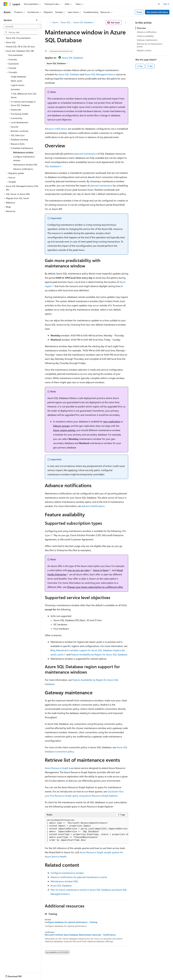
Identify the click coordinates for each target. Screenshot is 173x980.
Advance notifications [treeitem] (23, 169)
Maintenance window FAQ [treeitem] (25, 165)
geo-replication (112, 421)
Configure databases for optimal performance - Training (71, 922)
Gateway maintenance (147, 40)
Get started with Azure (157, 12)
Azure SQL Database (83, 22)
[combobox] (22, 26)
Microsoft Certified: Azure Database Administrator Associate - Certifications (80, 935)
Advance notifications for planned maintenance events (79, 877)
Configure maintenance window (67, 873)
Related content (144, 50)
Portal (139, 12)
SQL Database (52, 166)
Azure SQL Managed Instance (100, 74)
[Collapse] (37, 20)
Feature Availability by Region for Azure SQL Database (99, 654)
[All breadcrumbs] (47, 23)
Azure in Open (101, 570)
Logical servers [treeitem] (18, 85)
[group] (86, 830)
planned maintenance (86, 154)
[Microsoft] (6, 4)
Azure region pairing (64, 430)
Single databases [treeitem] (18, 77)
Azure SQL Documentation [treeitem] (18, 38)
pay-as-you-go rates (79, 570)
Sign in (166, 4)
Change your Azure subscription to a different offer (95, 587)
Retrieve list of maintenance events (150, 45)
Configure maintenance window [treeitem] (24, 158)
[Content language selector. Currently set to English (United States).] (17, 976)
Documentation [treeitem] (16, 55)
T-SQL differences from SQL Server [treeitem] (24, 96)
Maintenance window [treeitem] (23, 152)
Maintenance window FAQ (64, 881)
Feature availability (145, 36)
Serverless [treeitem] (15, 89)
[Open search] (159, 4)
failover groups (61, 426)
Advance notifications (56, 129)
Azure (55, 22)
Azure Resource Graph (57, 768)
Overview (141, 28)
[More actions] (126, 23)
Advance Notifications (93, 506)
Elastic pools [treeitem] (16, 81)
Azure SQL (66, 22)
